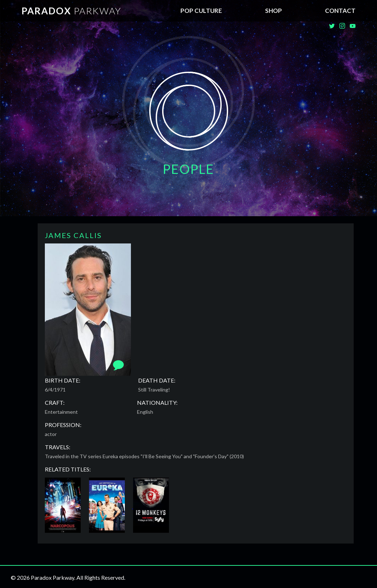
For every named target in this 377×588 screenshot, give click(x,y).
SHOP (274, 11)
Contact (340, 11)
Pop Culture (201, 11)
